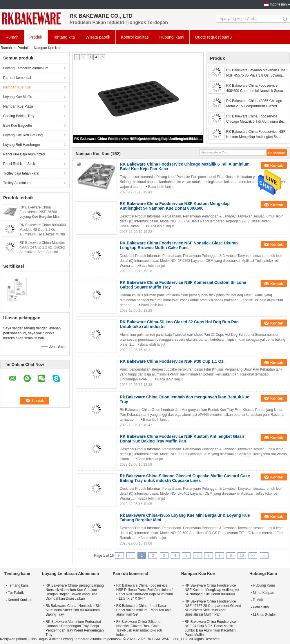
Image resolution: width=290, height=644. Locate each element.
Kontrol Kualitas (20, 600)
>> (253, 556)
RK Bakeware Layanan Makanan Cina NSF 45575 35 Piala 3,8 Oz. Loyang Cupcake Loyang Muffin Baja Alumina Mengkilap (256, 73)
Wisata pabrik (98, 37)
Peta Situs (261, 607)
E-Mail (258, 600)
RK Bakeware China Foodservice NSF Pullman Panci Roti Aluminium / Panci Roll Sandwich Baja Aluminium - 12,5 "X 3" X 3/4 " (145, 592)
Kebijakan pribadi (13, 639)
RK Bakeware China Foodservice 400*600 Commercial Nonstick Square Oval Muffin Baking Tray (256, 88)
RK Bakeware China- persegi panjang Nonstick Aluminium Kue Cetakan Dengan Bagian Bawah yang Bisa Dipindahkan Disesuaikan (75, 592)
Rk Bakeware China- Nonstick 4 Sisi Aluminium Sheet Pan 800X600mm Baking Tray (73, 610)
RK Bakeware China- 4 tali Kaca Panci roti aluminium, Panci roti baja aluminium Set (144, 610)
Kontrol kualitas (135, 37)
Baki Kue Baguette (18, 126)
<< (131, 556)
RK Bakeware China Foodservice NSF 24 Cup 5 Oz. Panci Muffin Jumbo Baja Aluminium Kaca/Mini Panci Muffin (211, 628)
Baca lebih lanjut (161, 187)
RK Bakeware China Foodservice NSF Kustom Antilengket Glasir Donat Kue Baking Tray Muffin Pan (182, 439)
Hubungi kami (172, 37)
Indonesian (278, 4)
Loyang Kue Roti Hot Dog (23, 135)
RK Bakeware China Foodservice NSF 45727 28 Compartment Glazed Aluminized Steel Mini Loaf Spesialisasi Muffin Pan (213, 608)
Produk (36, 37)
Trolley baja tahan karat (21, 173)
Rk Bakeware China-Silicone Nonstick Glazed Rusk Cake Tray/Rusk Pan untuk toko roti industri (139, 628)
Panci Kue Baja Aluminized (24, 154)
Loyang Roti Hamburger (22, 145)
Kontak (277, 165)
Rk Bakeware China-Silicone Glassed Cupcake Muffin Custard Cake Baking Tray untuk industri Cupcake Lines (185, 478)
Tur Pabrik (16, 593)
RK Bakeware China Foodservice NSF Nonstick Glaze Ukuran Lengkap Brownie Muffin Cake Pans (179, 245)
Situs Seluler (264, 615)
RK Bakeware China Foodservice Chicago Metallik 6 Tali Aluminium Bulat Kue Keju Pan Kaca (257, 119)
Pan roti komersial (17, 78)
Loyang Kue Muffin (18, 97)
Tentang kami (18, 585)
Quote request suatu (213, 37)
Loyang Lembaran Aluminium (26, 68)
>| (264, 556)
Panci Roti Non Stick (19, 164)
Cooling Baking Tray (19, 116)
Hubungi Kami (264, 585)
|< (119, 556)
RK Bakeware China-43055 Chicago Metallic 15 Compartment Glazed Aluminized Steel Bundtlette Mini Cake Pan (256, 104)
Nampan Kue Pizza (18, 106)
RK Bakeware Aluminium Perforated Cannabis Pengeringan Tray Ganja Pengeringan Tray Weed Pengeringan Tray (75, 628)
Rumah (12, 37)
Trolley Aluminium (17, 183)
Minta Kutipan (263, 593)
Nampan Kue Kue (17, 87)
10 (242, 556)
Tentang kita (64, 37)
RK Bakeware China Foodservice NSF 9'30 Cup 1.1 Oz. (172, 361)
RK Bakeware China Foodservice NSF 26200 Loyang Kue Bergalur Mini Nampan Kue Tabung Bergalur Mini (43, 217)
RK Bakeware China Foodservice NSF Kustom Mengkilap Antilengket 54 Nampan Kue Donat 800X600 (138, 139)
